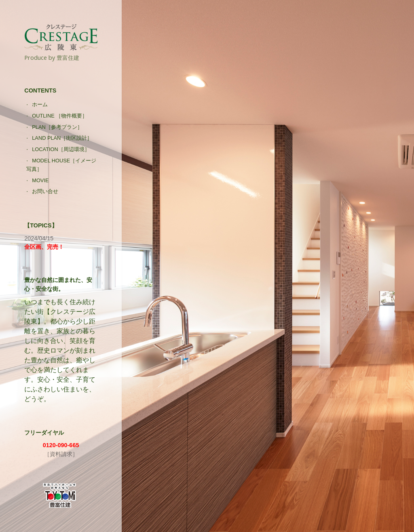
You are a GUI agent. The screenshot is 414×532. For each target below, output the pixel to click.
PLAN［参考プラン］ (57, 127)
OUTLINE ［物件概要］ (60, 116)
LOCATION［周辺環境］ (61, 149)
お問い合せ (45, 191)
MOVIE (40, 180)
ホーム (40, 104)
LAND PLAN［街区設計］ (62, 138)
